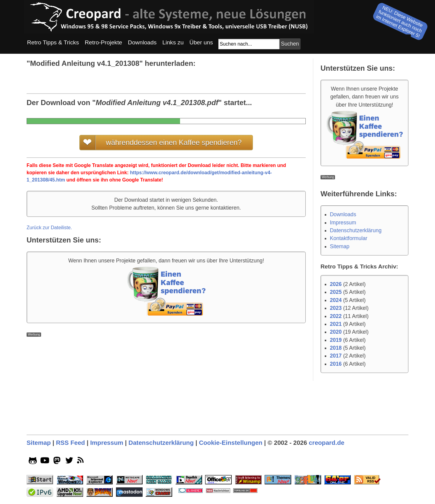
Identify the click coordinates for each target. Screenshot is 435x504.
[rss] (81, 462)
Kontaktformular (349, 238)
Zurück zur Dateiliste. (49, 228)
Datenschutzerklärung (356, 230)
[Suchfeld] (249, 44)
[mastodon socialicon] (57, 462)
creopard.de (327, 443)
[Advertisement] (166, 379)
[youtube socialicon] (45, 462)
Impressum (343, 223)
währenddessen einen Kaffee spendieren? (174, 142)
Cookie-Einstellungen (230, 443)
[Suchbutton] (290, 44)
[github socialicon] (33, 462)
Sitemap (340, 246)
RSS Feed (70, 443)
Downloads (343, 214)
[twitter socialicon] (69, 462)
